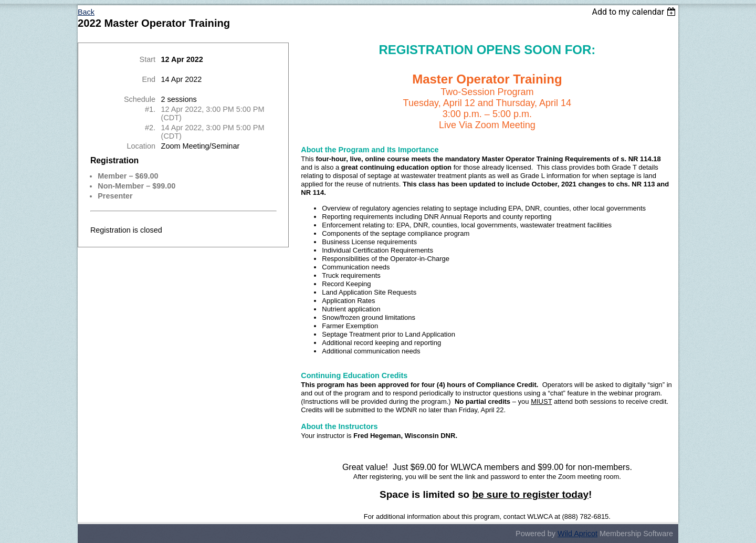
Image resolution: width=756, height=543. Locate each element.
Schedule (140, 99)
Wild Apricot (577, 534)
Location (141, 146)
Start (148, 59)
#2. (150, 128)
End (149, 79)
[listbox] (635, 12)
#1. (150, 109)
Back (86, 12)
